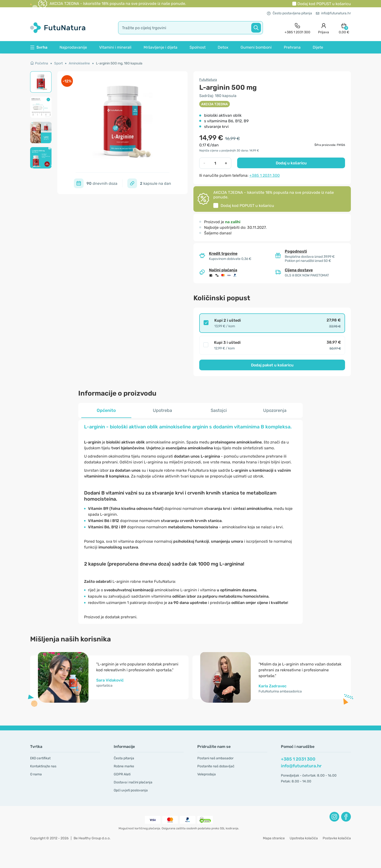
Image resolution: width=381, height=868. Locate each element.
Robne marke (124, 766)
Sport (58, 63)
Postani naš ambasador (215, 758)
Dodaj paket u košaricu (272, 365)
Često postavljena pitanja (289, 13)
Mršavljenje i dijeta (160, 47)
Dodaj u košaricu (291, 163)
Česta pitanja (124, 758)
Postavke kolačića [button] (337, 838)
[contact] (297, 28)
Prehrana (292, 47)
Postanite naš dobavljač (216, 766)
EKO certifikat (40, 758)
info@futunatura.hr (333, 13)
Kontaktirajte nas (43, 766)
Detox (223, 47)
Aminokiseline (79, 63)
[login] (324, 28)
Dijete (318, 47)
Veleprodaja (207, 774)
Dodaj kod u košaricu (324, 4)
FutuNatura (208, 80)
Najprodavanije (73, 47)
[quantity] (215, 163)
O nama (36, 774)
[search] (190, 28)
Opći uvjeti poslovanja (131, 790)
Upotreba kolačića (304, 838)
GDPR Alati (122, 774)
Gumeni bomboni (256, 47)
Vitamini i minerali (115, 47)
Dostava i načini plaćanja (133, 782)
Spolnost (198, 47)
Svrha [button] (39, 47)
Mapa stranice (274, 838)
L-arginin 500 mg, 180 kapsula (119, 63)
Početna (39, 63)
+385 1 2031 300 (264, 175)
